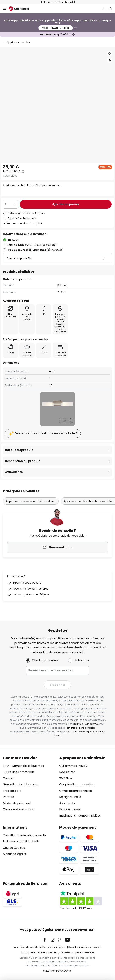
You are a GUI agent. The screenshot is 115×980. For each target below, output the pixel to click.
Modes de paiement (17, 803)
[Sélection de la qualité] (11, 204)
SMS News (66, 778)
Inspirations (68, 816)
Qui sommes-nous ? (73, 766)
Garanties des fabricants (21, 784)
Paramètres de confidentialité (29, 947)
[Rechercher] (104, 9)
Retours (8, 797)
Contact (9, 778)
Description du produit (22, 461)
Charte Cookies (14, 848)
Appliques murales (18, 42)
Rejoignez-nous (70, 797)
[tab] (29, 787)
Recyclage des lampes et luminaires (74, 952)
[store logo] (21, 9)
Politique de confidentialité (80, 728)
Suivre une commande (19, 772)
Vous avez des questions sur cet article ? (46, 433)
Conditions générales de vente (25, 835)
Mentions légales (15, 854)
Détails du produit (19, 450)
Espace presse (70, 809)
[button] (110, 53)
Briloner (62, 285)
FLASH (56, 28)
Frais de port (12, 791)
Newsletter (67, 772)
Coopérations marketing (77, 784)
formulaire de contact (86, 724)
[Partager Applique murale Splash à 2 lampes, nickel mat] (110, 60)
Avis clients (14, 472)
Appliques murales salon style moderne (31, 501)
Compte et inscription (18, 809)
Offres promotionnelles (76, 791)
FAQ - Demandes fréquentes (23, 766)
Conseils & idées (89, 816)
